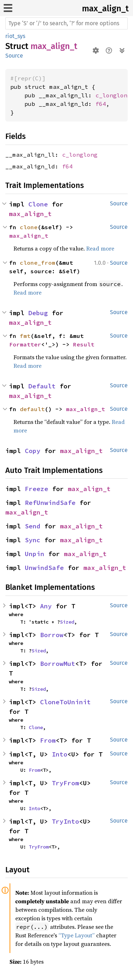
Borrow (52, 635)
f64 (101, 104)
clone (29, 227)
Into (60, 754)
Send (33, 526)
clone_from (38, 263)
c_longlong (113, 95)
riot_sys (15, 36)
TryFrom (65, 783)
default (32, 409)
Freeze (37, 489)
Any (46, 606)
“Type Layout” (77, 935)
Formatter (25, 344)
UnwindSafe (44, 568)
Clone (38, 204)
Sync (33, 540)
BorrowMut (58, 664)
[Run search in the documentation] (66, 23)
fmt (25, 336)
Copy (33, 451)
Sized (67, 622)
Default (42, 386)
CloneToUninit (65, 702)
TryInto (65, 821)
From (48, 740)
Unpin (35, 554)
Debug (38, 313)
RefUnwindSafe (50, 503)
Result (84, 344)
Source (14, 56)
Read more (100, 248)
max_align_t (105, 9)
